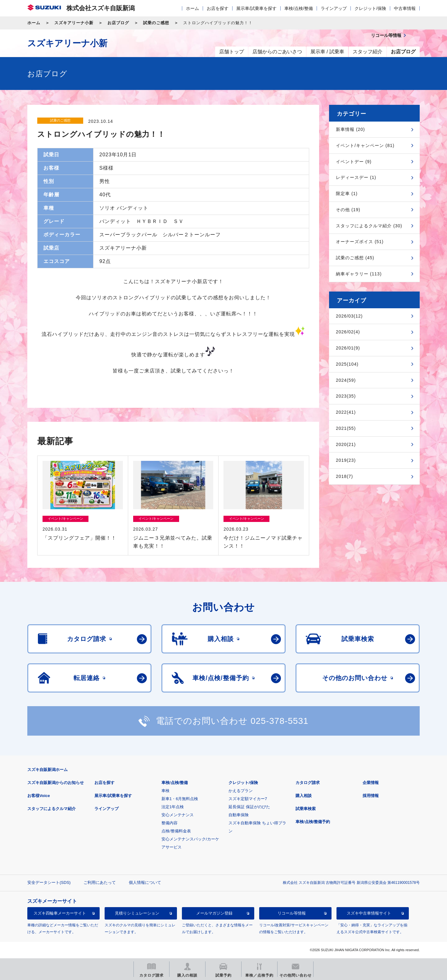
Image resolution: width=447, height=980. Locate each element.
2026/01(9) (348, 348)
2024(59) (346, 380)
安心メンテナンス (178, 815)
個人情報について (145, 882)
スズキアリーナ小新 (74, 23)
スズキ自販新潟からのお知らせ (56, 783)
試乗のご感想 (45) (355, 258)
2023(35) (346, 396)
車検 (165, 791)
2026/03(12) (349, 316)
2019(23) (346, 460)
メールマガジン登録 (214, 913)
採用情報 (371, 796)
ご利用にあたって (100, 882)
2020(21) (346, 444)
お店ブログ (118, 23)
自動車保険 (239, 815)
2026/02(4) (348, 332)
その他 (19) (348, 210)
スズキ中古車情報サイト (369, 913)
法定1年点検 (173, 807)
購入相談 (304, 796)
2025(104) (347, 364)
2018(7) (344, 476)
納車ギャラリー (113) (359, 274)
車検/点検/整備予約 (313, 822)
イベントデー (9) (354, 162)
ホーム (192, 8)
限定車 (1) (347, 194)
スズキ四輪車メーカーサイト (60, 913)
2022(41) (346, 412)
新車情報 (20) (350, 129)
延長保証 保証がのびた (249, 807)
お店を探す (218, 8)
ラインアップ (334, 8)
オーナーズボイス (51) (360, 242)
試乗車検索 (306, 809)
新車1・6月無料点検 (180, 799)
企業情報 (371, 783)
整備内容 (169, 823)
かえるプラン (241, 791)
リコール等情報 (292, 913)
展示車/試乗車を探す (256, 8)
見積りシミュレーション (137, 913)
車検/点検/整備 (299, 8)
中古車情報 (405, 8)
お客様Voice (39, 796)
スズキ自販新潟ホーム (47, 770)
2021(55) (346, 428)
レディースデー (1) (356, 177)
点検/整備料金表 (176, 831)
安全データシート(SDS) (49, 882)
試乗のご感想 (156, 23)
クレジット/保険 (370, 8)
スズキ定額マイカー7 (248, 799)
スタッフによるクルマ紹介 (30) (369, 226)
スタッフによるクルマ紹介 (52, 809)
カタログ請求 (308, 783)
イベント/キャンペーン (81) (365, 145)
